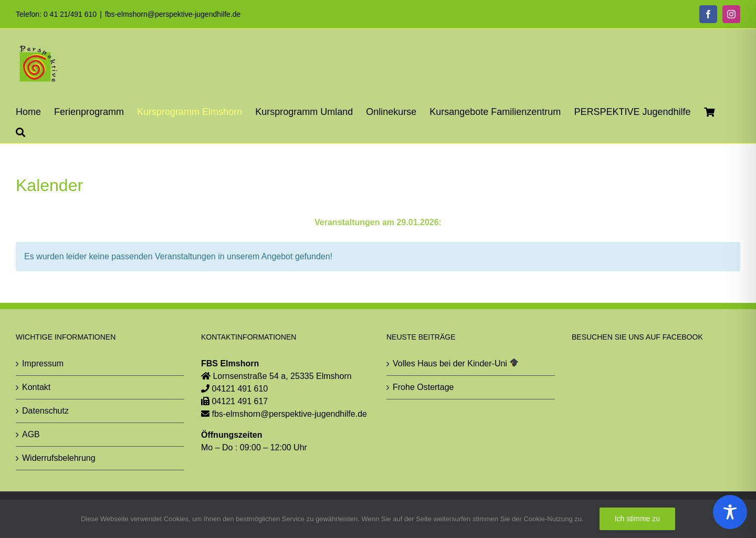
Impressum (43, 363)
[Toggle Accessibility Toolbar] (730, 512)
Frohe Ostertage (423, 387)
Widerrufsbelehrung (59, 458)
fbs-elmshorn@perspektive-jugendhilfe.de (173, 14)
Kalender (49, 185)
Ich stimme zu (637, 519)
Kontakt (36, 387)
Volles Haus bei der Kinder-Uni (455, 363)
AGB (31, 434)
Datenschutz (45, 411)
